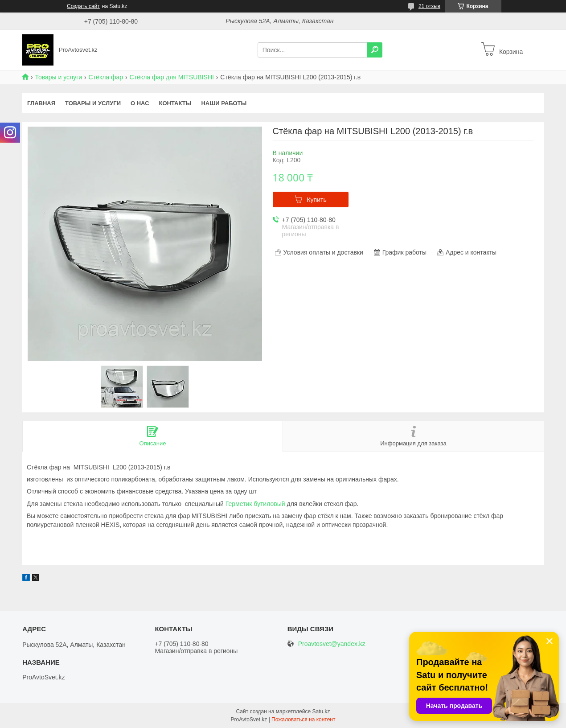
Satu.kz (321, 712)
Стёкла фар (106, 77)
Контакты (175, 103)
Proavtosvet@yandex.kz (332, 644)
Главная (41, 103)
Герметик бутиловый (255, 504)
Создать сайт (83, 6)
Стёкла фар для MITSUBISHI (172, 77)
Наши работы (224, 103)
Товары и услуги (58, 77)
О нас (140, 103)
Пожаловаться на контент (303, 720)
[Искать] (375, 50)
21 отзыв (429, 6)
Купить (316, 200)
